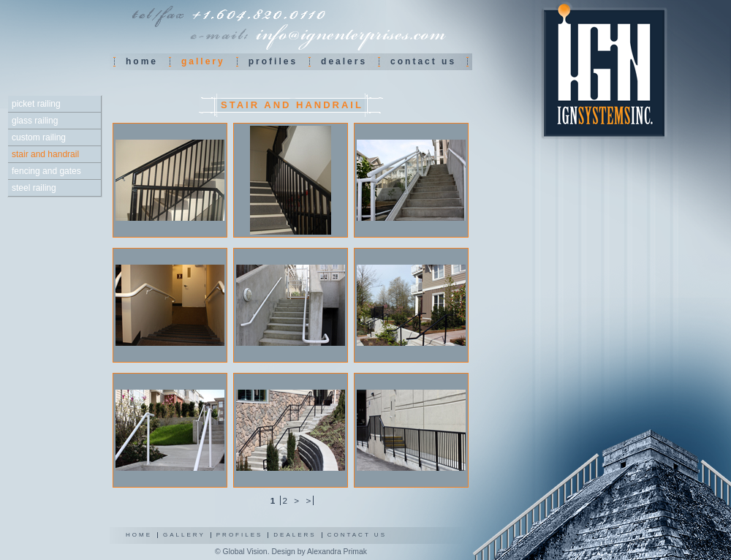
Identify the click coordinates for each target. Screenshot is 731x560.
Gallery (184, 535)
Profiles (273, 61)
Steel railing (34, 188)
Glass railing (35, 121)
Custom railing (39, 137)
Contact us (423, 61)
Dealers (344, 61)
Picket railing (36, 104)
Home (142, 61)
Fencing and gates (46, 171)
